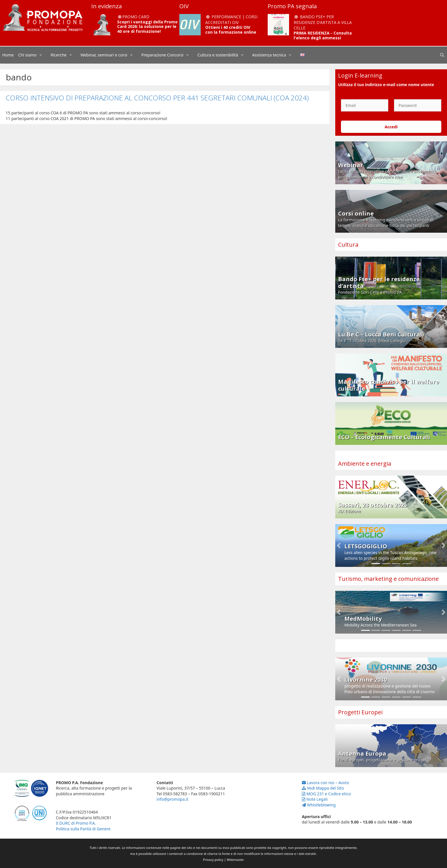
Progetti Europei (360, 712)
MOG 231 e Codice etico (326, 794)
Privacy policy (213, 860)
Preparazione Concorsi (168, 55)
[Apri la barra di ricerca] (442, 55)
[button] (339, 545)
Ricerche (65, 55)
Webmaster (235, 860)
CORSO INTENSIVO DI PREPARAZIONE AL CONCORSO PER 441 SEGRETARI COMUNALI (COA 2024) (157, 98)
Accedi (391, 127)
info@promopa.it (172, 799)
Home (8, 55)
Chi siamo (33, 55)
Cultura (348, 245)
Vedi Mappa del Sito (323, 788)
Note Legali (315, 799)
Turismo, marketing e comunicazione (388, 579)
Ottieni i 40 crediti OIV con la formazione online (231, 30)
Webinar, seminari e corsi (110, 55)
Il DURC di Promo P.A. (76, 823)
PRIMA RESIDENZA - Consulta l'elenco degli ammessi (323, 35)
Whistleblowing (319, 805)
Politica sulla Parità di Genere (83, 829)
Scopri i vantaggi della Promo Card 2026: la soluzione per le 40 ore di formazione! (147, 27)
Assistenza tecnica (275, 55)
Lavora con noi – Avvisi (325, 783)
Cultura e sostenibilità (224, 55)
